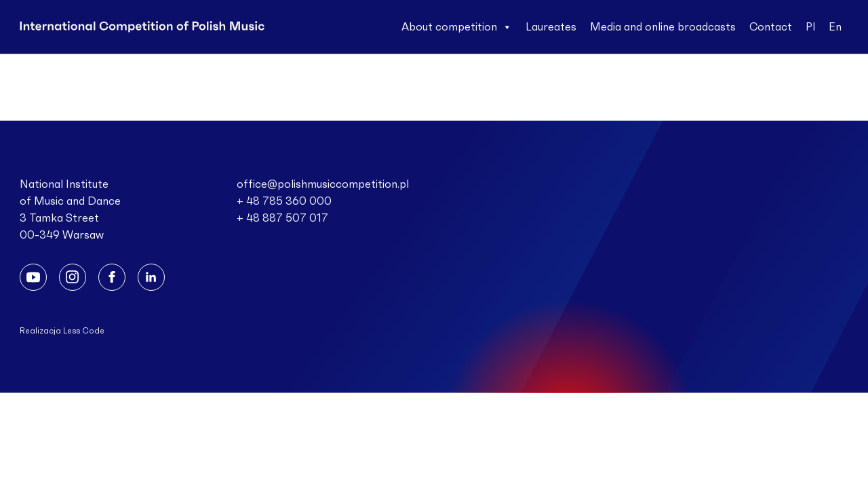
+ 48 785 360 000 (284, 201)
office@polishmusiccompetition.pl (323, 184)
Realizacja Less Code (62, 331)
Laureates (551, 27)
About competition (457, 27)
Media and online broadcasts (663, 27)
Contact (771, 27)
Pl (810, 27)
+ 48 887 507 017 (282, 218)
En (835, 27)
